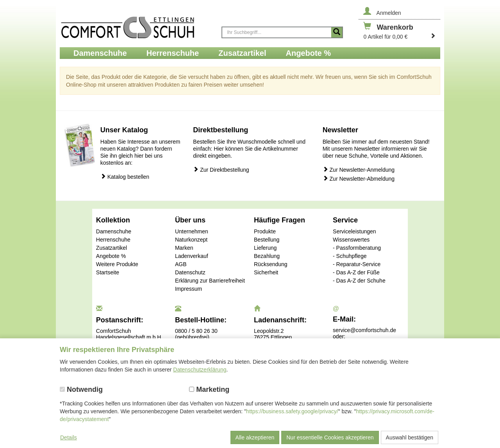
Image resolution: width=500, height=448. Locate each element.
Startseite (108, 272)
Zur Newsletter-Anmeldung (359, 170)
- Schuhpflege (350, 256)
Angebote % (111, 256)
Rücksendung (271, 264)
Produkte (265, 231)
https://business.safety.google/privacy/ (292, 411)
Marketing (209, 389)
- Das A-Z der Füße (356, 272)
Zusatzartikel (112, 248)
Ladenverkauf (192, 256)
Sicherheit (266, 272)
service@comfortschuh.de (364, 330)
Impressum (188, 289)
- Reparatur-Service (357, 264)
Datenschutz (190, 272)
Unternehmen (192, 231)
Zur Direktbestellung (221, 170)
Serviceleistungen (354, 231)
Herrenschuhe (113, 240)
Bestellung (267, 240)
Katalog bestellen (125, 177)
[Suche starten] (337, 32)
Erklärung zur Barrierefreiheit (210, 281)
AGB (181, 264)
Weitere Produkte (117, 264)
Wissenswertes (351, 240)
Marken (184, 248)
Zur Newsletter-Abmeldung (359, 179)
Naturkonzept (191, 240)
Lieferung (265, 248)
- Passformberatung (357, 248)
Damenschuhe (114, 231)
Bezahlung (267, 256)
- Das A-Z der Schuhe (359, 281)
